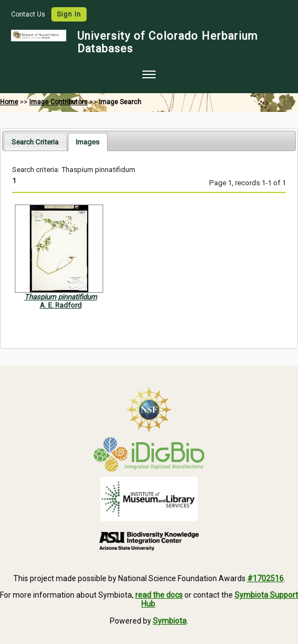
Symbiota (170, 621)
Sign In (69, 14)
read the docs (159, 595)
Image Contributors (58, 102)
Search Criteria (35, 142)
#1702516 (265, 578)
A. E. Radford (61, 305)
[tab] (35, 141)
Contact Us (29, 14)
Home (9, 102)
